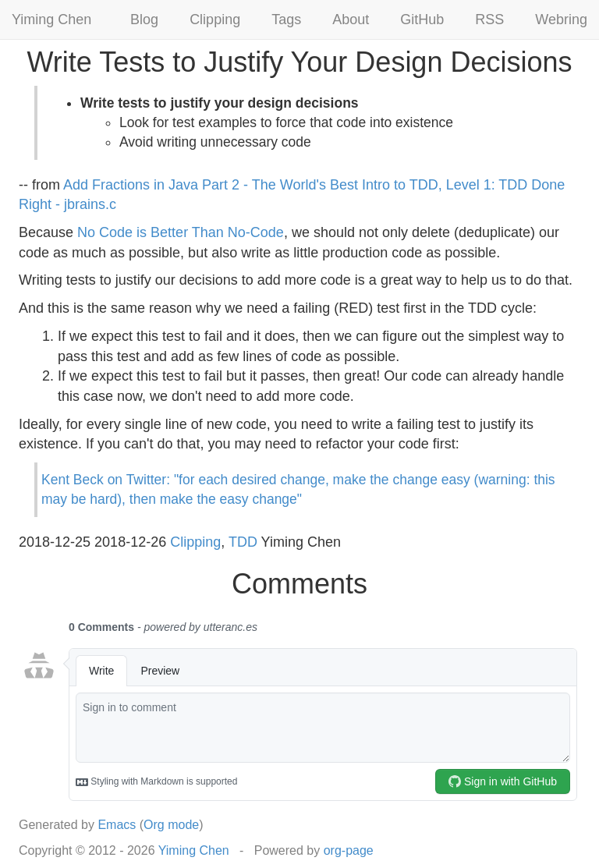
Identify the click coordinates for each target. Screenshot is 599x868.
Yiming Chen (51, 19)
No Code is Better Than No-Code (181, 232)
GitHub (422, 19)
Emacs (117, 825)
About (351, 19)
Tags (286, 19)
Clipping (215, 19)
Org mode (171, 825)
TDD (243, 542)
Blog (144, 19)
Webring (561, 19)
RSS (489, 19)
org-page (349, 850)
